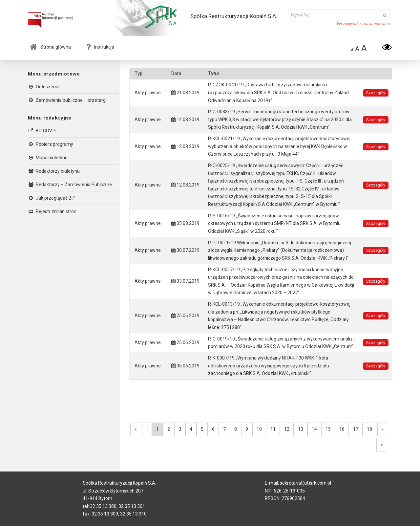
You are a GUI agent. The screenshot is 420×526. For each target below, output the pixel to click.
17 (356, 429)
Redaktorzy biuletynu (54, 171)
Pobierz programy (51, 144)
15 (328, 429)
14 (314, 429)
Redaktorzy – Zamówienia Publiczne (70, 185)
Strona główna (50, 47)
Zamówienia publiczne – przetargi (67, 100)
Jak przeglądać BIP (52, 198)
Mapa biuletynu (48, 158)
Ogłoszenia (44, 87)
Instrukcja (100, 47)
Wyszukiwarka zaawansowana (362, 24)
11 (273, 429)
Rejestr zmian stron (52, 211)
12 (287, 429)
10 (259, 429)
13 (301, 429)
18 (369, 429)
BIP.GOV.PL (43, 131)
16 (342, 429)
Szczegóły (376, 93)
